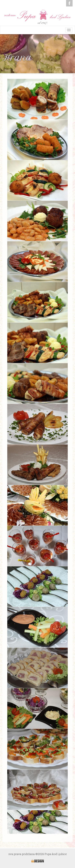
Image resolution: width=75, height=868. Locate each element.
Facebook (69, 3)
